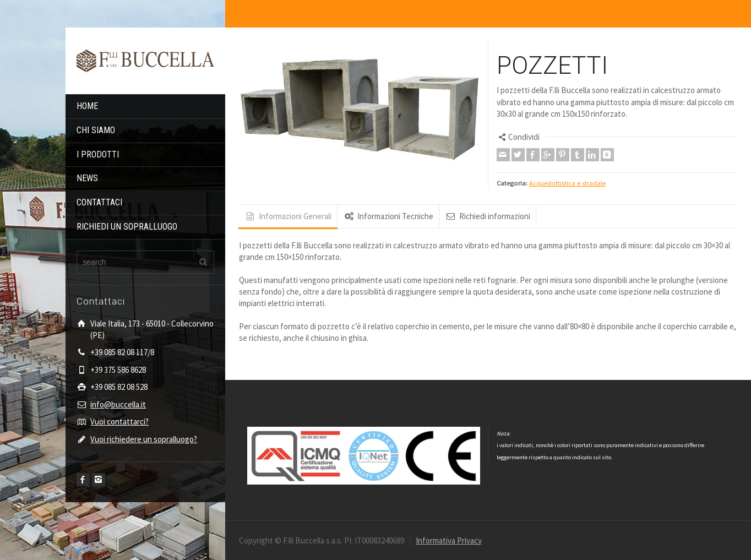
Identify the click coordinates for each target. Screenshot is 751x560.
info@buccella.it (118, 404)
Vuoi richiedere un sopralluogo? (144, 439)
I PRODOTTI (98, 154)
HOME (87, 106)
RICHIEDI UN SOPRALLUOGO (127, 227)
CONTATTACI (99, 202)
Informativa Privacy (449, 540)
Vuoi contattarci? (119, 422)
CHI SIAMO (96, 130)
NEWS (87, 178)
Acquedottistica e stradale (567, 183)
